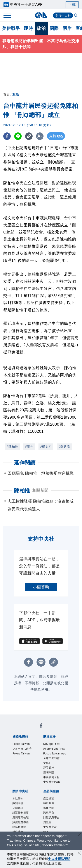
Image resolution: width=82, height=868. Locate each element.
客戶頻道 (49, 803)
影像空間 (49, 808)
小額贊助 (41, 587)
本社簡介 (18, 799)
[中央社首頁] (41, 15)
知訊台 (47, 822)
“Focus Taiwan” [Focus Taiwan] (54, 845)
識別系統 (18, 803)
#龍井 (29, 447)
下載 (72, 5)
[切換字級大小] (41, 136)
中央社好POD (52, 782)
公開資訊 (18, 808)
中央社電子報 (51, 777)
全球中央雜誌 (51, 758)
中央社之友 (50, 827)
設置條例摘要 (21, 813)
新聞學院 (49, 772)
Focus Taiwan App (55, 754)
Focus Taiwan (21, 744)
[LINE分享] (18, 136)
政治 (41, 28)
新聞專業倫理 (21, 817)
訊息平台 (49, 813)
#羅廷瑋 (64, 447)
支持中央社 (63, 16)
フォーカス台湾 (22, 749)
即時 (28, 28)
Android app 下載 (54, 749)
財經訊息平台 (51, 817)
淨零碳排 (49, 768)
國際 (54, 28)
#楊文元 (46, 447)
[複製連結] (29, 136)
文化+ (47, 763)
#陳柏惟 (12, 447)
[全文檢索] (76, 16)
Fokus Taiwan (21, 754)
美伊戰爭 (11, 28)
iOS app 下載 (52, 744)
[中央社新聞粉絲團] (41, 726)
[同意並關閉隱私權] (79, 854)
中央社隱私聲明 (59, 859)
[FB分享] (7, 136)
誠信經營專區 (21, 822)
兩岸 (67, 28)
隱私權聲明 (19, 827)
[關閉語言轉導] (79, 835)
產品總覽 (49, 799)
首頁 (6, 94)
